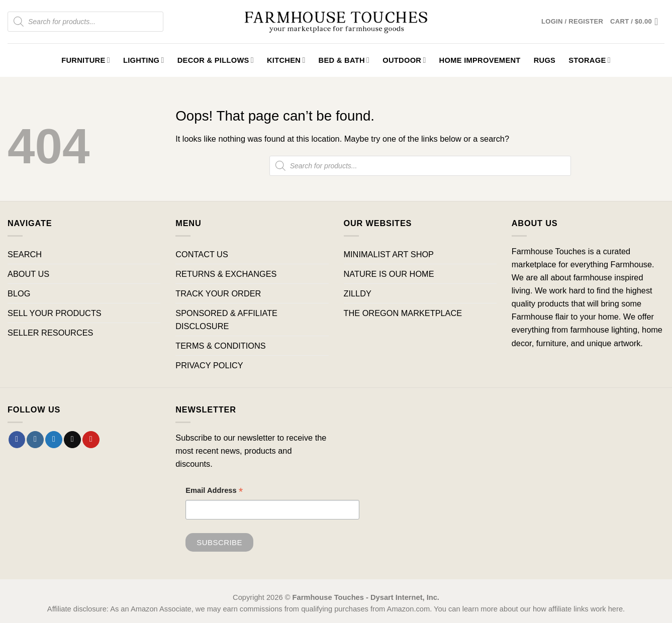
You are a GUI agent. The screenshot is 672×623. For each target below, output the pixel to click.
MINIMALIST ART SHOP (389, 254)
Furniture (86, 60)
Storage (590, 60)
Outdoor (404, 60)
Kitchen (286, 60)
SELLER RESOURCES (50, 333)
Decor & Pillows (216, 60)
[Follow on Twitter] (54, 440)
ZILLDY (358, 293)
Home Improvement (480, 60)
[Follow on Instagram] (35, 440)
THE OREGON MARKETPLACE (403, 313)
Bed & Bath (344, 60)
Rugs (545, 60)
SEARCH (25, 254)
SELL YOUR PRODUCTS (55, 313)
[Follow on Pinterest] (91, 440)
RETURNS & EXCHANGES (226, 274)
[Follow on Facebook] (17, 440)
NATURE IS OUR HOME (389, 274)
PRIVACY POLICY (209, 365)
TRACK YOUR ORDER (218, 293)
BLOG (19, 293)
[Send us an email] (72, 440)
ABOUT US (28, 274)
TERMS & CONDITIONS (220, 346)
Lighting (144, 60)
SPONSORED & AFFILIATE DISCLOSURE (226, 320)
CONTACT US (202, 254)
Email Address (214, 492)
